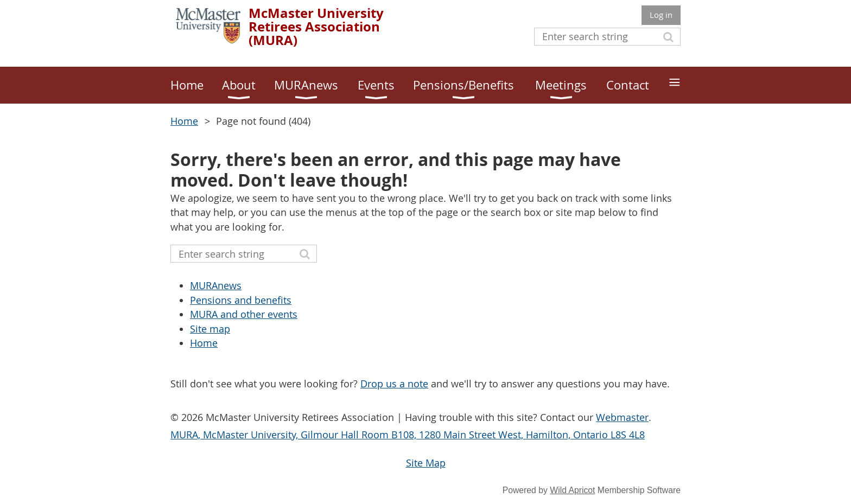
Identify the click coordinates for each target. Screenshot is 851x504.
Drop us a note (394, 384)
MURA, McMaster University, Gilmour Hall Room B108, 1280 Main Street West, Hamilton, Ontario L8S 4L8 (408, 435)
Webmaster (622, 417)
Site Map (426, 463)
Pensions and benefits (241, 300)
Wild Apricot (572, 490)
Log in (661, 15)
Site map (210, 329)
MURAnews (216, 285)
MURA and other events (244, 314)
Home (184, 121)
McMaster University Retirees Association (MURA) (316, 27)
